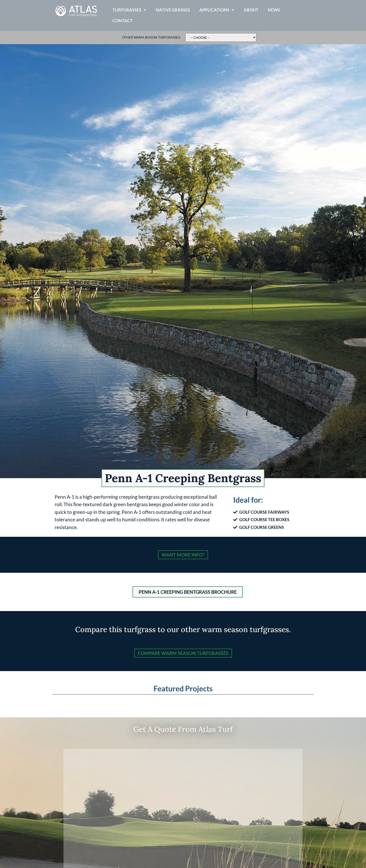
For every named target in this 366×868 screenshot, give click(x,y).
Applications (217, 10)
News (274, 10)
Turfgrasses (129, 10)
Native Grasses (173, 10)
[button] (188, 592)
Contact (123, 21)
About (251, 10)
